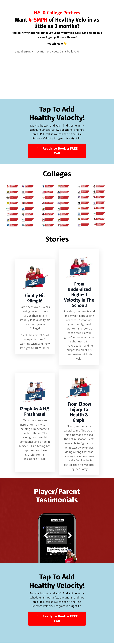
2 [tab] (51, 556)
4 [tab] (59, 556)
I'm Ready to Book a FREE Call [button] (57, 152)
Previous (45, 537)
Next (69, 537)
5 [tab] (63, 556)
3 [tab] (55, 556)
